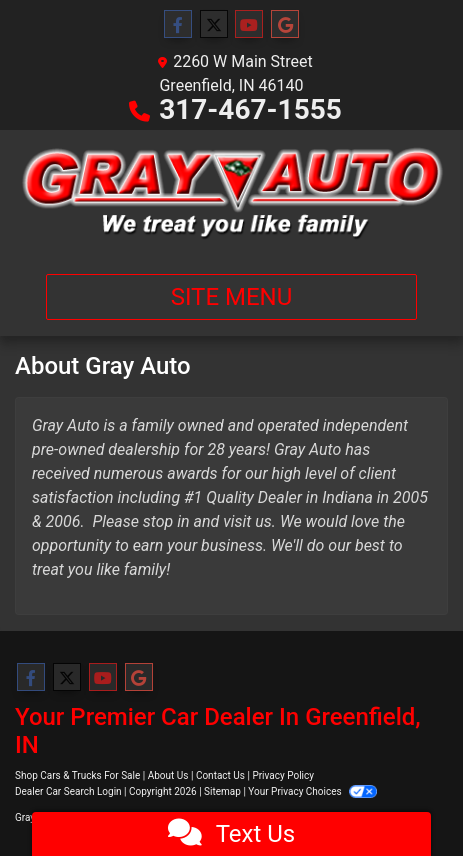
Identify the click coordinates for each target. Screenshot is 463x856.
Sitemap (222, 791)
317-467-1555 (250, 109)
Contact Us (220, 775)
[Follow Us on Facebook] (178, 25)
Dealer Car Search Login (68, 791)
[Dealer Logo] (231, 194)
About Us (168, 775)
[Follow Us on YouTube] (249, 25)
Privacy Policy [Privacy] (283, 775)
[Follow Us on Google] (285, 25)
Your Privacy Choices (312, 791)
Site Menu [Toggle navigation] (232, 297)
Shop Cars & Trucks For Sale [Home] (77, 775)
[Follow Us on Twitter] (214, 25)
